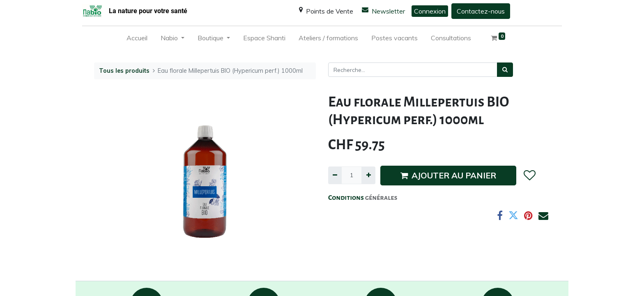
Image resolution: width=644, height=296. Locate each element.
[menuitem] (137, 39)
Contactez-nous (481, 11)
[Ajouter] (368, 175)
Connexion (430, 11)
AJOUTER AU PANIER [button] (448, 175)
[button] (529, 176)
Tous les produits (124, 71)
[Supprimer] (335, 175)
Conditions (347, 198)
